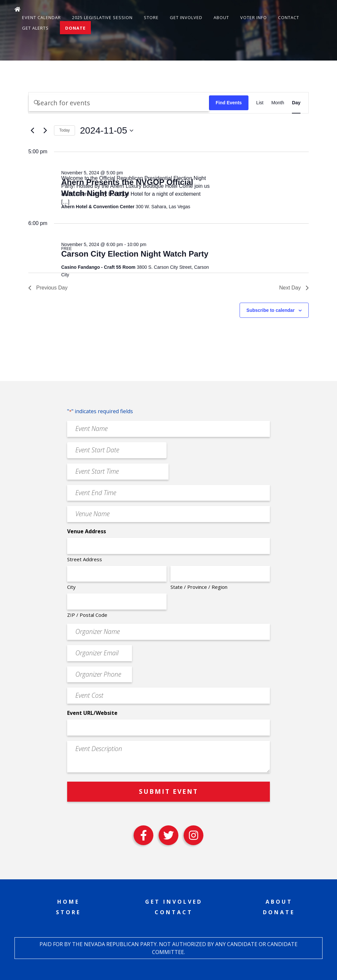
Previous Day (48, 288)
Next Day (294, 288)
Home (68, 902)
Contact (289, 17)
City (71, 587)
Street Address (85, 559)
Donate (75, 28)
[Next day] (45, 131)
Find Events (229, 103)
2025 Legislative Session (102, 17)
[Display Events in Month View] (278, 103)
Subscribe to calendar (271, 310)
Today (65, 130)
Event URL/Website (92, 713)
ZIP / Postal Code (87, 615)
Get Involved (186, 17)
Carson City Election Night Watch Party (135, 254)
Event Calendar (41, 17)
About (221, 17)
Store (151, 17)
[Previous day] (32, 131)
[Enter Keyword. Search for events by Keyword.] (119, 103)
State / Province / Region (199, 587)
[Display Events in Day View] (296, 103)
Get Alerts (35, 28)
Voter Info (254, 17)
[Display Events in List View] (260, 103)
